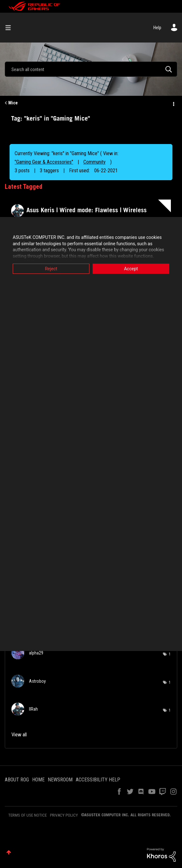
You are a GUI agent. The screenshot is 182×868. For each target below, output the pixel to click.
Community (94, 162)
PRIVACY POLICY (64, 815)
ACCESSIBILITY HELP (98, 780)
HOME (38, 780)
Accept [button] (131, 269)
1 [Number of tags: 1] (170, 654)
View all (19, 735)
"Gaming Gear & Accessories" (44, 162)
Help (157, 28)
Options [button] (173, 103)
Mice (13, 103)
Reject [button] (51, 269)
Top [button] (9, 852)
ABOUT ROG (17, 780)
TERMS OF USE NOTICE (28, 815)
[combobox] (91, 69)
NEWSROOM (60, 780)
